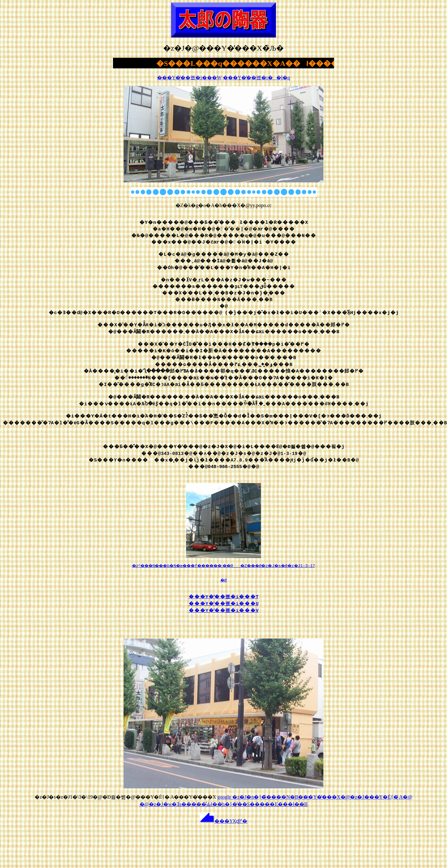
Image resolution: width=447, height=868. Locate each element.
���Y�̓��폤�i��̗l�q (256, 78)
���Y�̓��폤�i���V (224, 614)
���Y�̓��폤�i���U (224, 607)
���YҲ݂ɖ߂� (224, 828)
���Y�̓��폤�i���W (189, 78)
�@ (223, 583)
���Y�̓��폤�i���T (224, 600)
